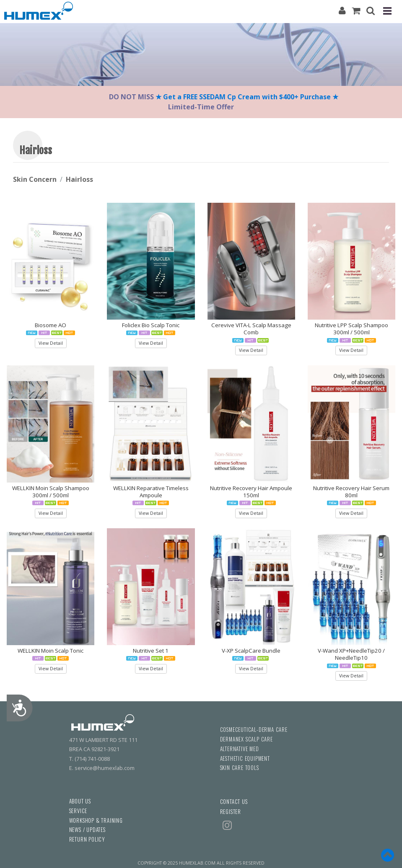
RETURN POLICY (87, 839)
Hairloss (79, 179)
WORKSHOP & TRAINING (96, 820)
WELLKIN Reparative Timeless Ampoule (151, 492)
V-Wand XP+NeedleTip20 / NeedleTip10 (351, 654)
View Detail (51, 343)
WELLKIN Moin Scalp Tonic (51, 651)
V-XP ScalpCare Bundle (251, 651)
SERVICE (78, 811)
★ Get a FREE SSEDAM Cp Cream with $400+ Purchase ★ (248, 97)
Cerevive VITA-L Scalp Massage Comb (251, 329)
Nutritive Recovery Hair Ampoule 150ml (251, 492)
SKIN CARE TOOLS (240, 768)
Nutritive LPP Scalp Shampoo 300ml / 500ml (351, 329)
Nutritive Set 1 (151, 651)
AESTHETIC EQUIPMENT (245, 758)
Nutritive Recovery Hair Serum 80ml (351, 492)
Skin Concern (35, 179)
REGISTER (231, 812)
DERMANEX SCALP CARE (246, 739)
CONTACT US (234, 802)
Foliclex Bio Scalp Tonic (151, 325)
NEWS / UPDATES (87, 830)
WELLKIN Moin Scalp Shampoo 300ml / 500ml (51, 492)
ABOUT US (80, 801)
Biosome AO (51, 325)
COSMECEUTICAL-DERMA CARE (254, 730)
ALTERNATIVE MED (240, 749)
